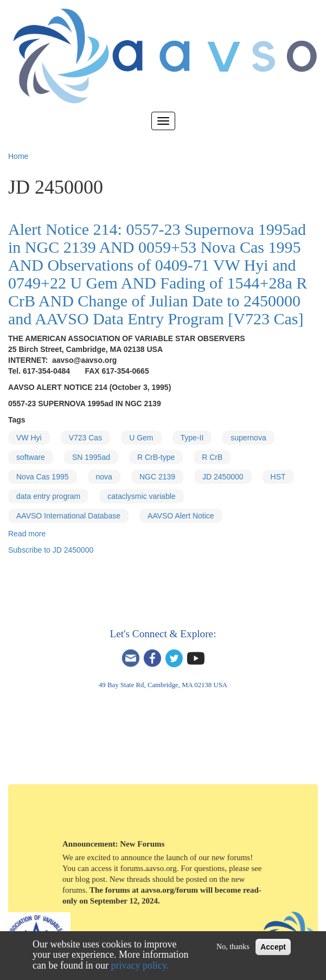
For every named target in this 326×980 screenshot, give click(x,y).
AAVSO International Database (68, 516)
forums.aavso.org (149, 868)
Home (18, 156)
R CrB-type (156, 457)
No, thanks (233, 947)
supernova (248, 438)
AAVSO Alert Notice (181, 516)
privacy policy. (140, 965)
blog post (90, 879)
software (31, 457)
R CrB (212, 457)
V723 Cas (85, 438)
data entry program (48, 496)
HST (278, 477)
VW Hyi (29, 438)
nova (104, 477)
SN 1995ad (91, 457)
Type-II (192, 438)
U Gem (141, 438)
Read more (27, 534)
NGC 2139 (157, 477)
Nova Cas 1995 (43, 477)
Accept (273, 947)
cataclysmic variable (141, 496)
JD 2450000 (223, 477)
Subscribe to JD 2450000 (51, 550)
